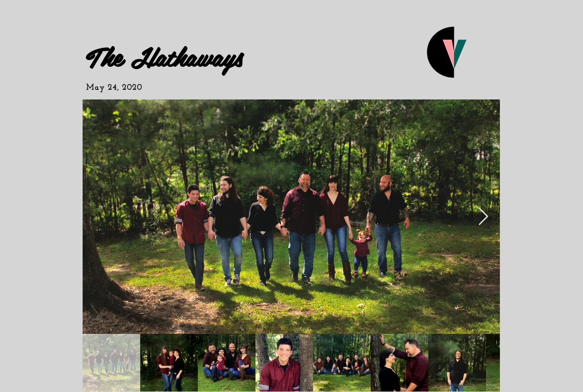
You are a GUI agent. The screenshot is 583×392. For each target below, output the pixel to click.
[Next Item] (483, 217)
